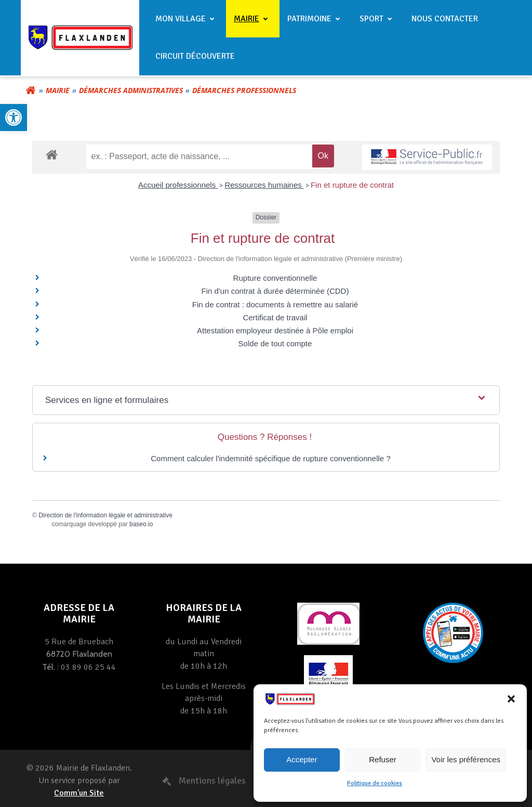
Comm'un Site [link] (79, 793)
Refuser (383, 759)
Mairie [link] (253, 19)
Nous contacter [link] (445, 19)
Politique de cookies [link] (375, 783)
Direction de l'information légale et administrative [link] (105, 515)
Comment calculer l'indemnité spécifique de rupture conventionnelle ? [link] (270, 458)
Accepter (302, 759)
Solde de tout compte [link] (275, 343)
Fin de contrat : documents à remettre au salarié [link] (275, 304)
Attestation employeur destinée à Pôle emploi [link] (275, 330)
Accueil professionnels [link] (178, 185)
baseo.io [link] (141, 524)
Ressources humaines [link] (264, 185)
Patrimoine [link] (316, 19)
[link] (14, 118)
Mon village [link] (187, 19)
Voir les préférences (466, 759)
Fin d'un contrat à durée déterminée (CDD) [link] (275, 291)
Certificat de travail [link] (275, 317)
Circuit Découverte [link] (195, 56)
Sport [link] (378, 19)
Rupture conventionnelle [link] (275, 278)
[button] (511, 699)
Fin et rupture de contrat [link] (352, 185)
